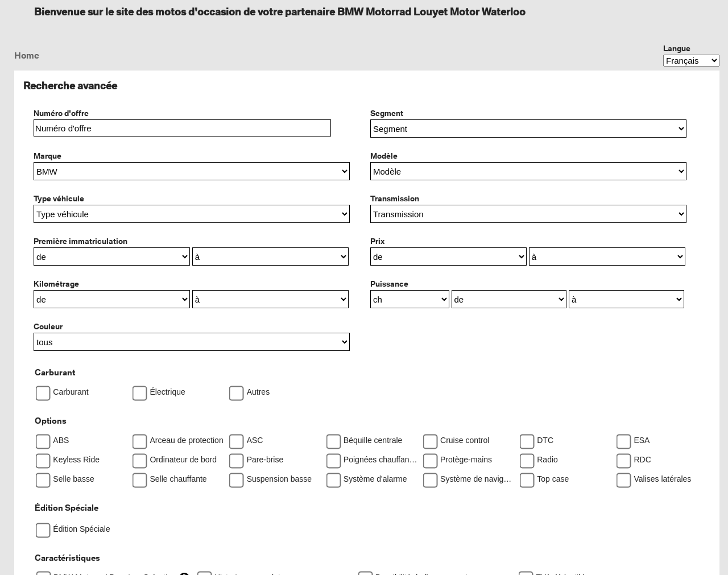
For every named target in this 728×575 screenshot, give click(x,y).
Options (51, 421)
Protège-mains (466, 460)
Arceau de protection (186, 440)
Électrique (167, 392)
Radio (547, 460)
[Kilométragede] (112, 299)
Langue (677, 48)
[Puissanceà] (626, 299)
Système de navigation (477, 479)
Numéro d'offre (61, 113)
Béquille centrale (373, 440)
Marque (47, 156)
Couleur (48, 326)
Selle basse (73, 479)
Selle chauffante (178, 479)
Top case (553, 479)
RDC (642, 460)
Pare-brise (265, 460)
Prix (377, 241)
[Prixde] (448, 257)
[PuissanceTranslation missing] (410, 299)
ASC (255, 440)
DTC (545, 440)
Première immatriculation (80, 241)
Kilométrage (56, 284)
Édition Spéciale (67, 508)
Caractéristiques (67, 558)
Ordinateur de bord (183, 460)
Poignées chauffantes (380, 460)
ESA (642, 440)
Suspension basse (279, 479)
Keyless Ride (76, 460)
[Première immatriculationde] (112, 257)
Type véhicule (59, 198)
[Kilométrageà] (270, 299)
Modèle (384, 156)
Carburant (55, 372)
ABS (61, 440)
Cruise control (465, 440)
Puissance (389, 284)
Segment (387, 113)
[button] (528, 129)
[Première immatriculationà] (270, 257)
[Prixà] (607, 257)
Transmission (395, 198)
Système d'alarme (375, 479)
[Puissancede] (509, 299)
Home (27, 55)
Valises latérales (662, 479)
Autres (258, 392)
